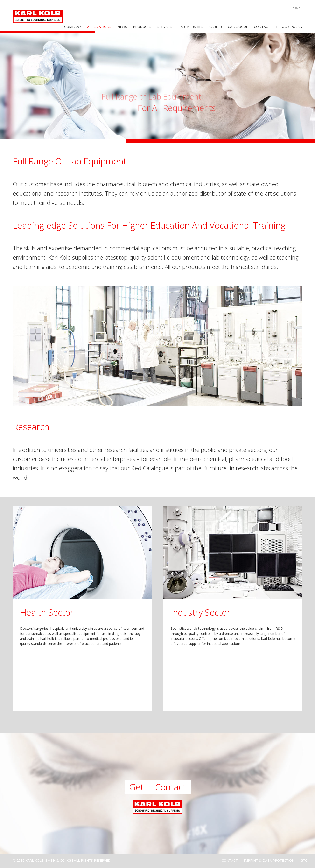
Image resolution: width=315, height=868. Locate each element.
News (122, 27)
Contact (262, 27)
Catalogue (238, 27)
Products (142, 27)
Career (216, 27)
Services (165, 27)
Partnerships (191, 27)
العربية (298, 7)
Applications (99, 27)
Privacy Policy (289, 27)
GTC (304, 860)
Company (73, 27)
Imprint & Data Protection (269, 860)
